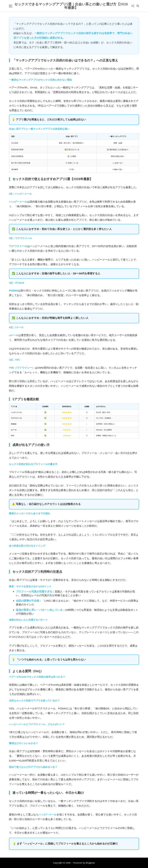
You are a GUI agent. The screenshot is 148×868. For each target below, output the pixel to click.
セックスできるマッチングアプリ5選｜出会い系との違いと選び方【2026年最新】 (71, 6)
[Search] (138, 6)
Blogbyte (90, 863)
